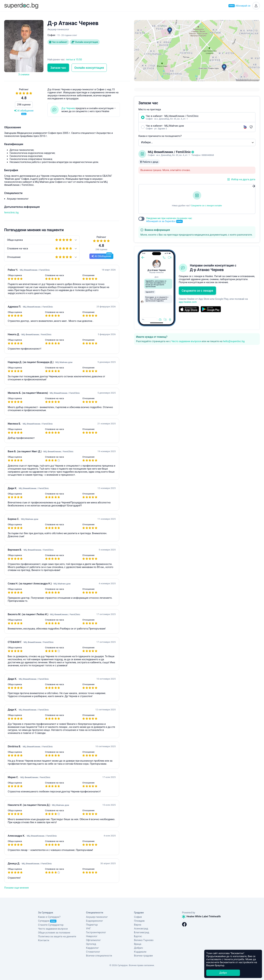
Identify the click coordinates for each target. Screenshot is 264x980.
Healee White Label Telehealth (201, 916)
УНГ (88, 929)
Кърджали (140, 952)
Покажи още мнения (16, 888)
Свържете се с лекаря (197, 291)
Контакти (44, 940)
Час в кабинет (58, 42)
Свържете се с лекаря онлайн (207, 206)
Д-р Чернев (68, 108)
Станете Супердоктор (51, 925)
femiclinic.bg (11, 213)
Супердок (47, 921)
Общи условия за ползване (54, 933)
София (138, 917)
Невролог (92, 936)
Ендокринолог (95, 921)
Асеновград (141, 929)
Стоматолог (93, 952)
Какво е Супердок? (49, 917)
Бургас (138, 936)
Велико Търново (144, 940)
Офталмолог (93, 940)
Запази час (58, 68)
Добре (223, 973)
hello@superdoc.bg (234, 341)
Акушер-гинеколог (97, 917)
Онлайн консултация (85, 42)
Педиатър (92, 925)
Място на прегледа (150, 109)
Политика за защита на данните (57, 936)
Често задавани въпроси (186, 341)
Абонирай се (239, 6)
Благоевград (142, 932)
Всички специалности (99, 956)
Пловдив (139, 921)
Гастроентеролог (96, 932)
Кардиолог (92, 948)
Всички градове (143, 956)
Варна (138, 925)
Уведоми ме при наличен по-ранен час (169, 220)
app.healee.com (188, 302)
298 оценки (24, 105)
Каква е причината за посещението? (160, 136)
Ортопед (91, 944)
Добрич (138, 948)
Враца (138, 944)
